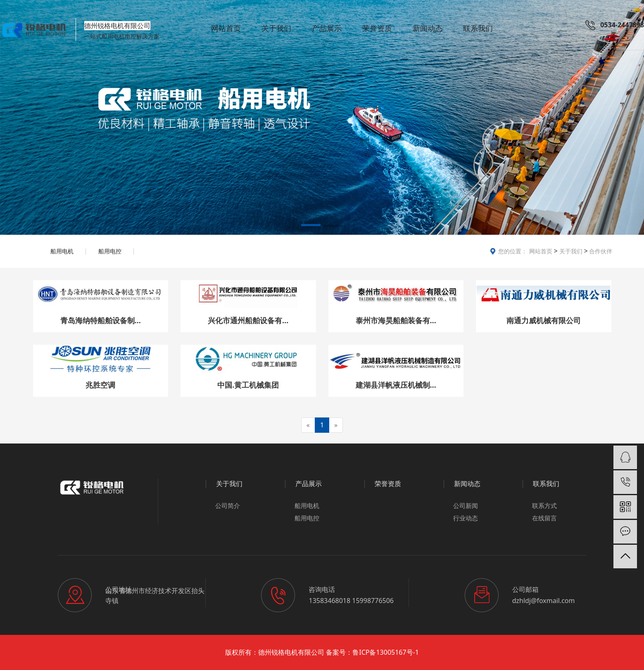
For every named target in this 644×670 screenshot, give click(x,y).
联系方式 (544, 505)
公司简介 (228, 505)
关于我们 (276, 28)
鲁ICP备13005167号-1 (386, 652)
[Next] (336, 425)
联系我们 (478, 28)
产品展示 (327, 28)
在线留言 (544, 518)
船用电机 (62, 251)
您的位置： (513, 251)
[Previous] (308, 425)
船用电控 (110, 251)
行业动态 (466, 518)
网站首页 (226, 28)
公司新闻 (466, 505)
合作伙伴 (600, 251)
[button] (311, 227)
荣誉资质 (377, 28)
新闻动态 (428, 28)
